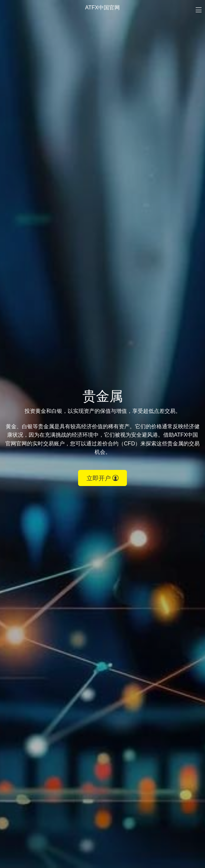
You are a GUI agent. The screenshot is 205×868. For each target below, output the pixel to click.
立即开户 (102, 478)
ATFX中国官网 (103, 8)
